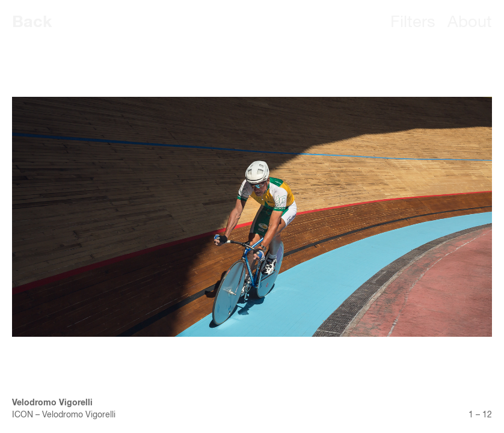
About (470, 23)
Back (32, 23)
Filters (413, 23)
